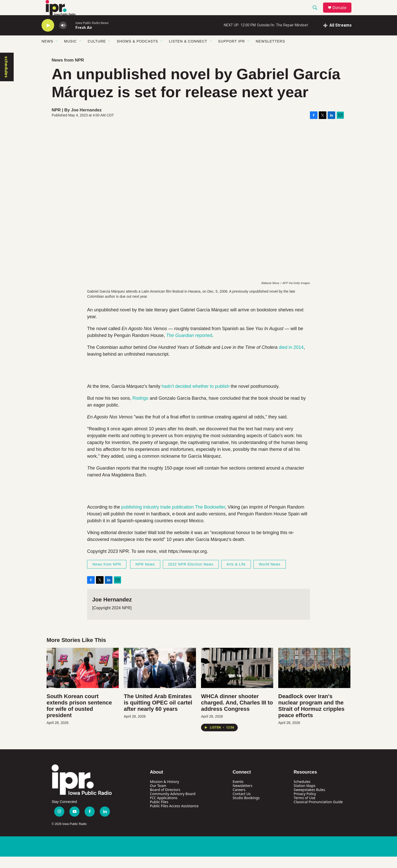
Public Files (159, 813)
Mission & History (164, 793)
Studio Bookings (246, 809)
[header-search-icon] (317, 13)
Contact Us (242, 805)
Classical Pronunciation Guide (318, 813)
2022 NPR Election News (191, 576)
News (47, 53)
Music (70, 53)
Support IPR (232, 53)
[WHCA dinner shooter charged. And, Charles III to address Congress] (237, 679)
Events (238, 793)
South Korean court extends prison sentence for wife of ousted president (79, 717)
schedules (6, 78)
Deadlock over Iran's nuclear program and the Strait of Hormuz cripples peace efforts (311, 717)
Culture (97, 53)
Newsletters (270, 53)
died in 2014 (291, 359)
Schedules (302, 793)
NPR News (145, 576)
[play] (48, 37)
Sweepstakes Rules (309, 801)
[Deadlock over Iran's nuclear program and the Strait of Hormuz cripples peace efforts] (314, 679)
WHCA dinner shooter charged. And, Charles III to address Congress (237, 714)
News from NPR (68, 72)
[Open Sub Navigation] (57, 53)
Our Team (158, 797)
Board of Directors (165, 801)
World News (270, 576)
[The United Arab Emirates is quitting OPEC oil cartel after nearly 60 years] (160, 679)
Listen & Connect (188, 53)
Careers (239, 801)
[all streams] (337, 37)
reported (189, 347)
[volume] (63, 37)
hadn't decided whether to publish (196, 398)
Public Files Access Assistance (174, 817)
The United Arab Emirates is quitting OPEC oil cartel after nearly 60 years (158, 714)
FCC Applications (164, 809)
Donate (343, 13)
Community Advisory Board (173, 805)
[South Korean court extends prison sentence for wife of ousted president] (83, 679)
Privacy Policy (305, 805)
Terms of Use (305, 809)
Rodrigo (141, 410)
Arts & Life (236, 576)
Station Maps (305, 797)
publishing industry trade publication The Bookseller (173, 518)
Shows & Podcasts (137, 53)
